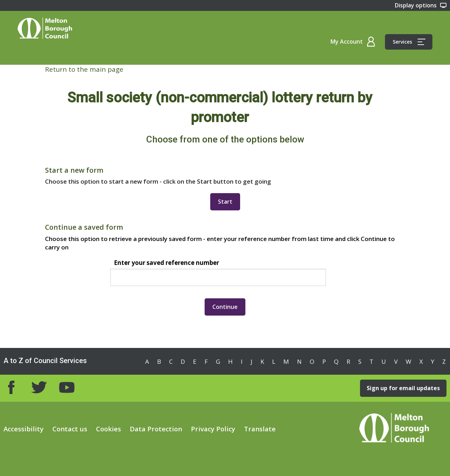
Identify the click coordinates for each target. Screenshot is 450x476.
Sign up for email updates (403, 388)
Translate (260, 429)
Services (409, 42)
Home (45, 28)
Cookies (108, 429)
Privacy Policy (213, 429)
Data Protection (156, 429)
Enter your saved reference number (166, 263)
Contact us (70, 429)
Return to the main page (84, 69)
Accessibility (24, 429)
